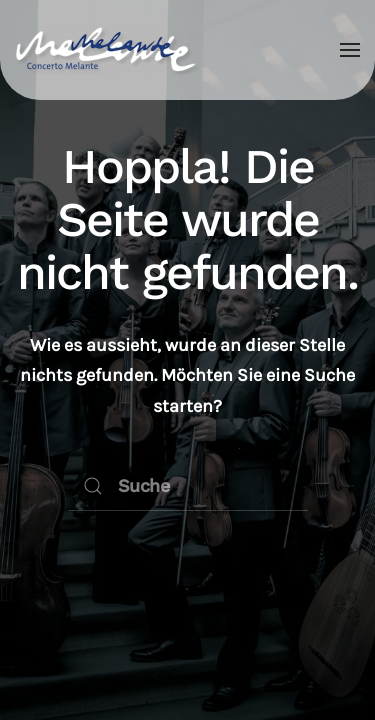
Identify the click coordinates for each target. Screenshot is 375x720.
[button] (350, 50)
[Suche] (188, 486)
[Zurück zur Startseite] (107, 50)
